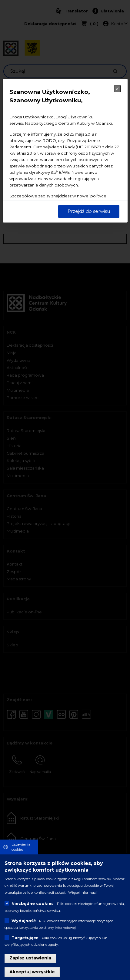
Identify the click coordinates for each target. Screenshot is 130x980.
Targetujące (25, 938)
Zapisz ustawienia (30, 958)
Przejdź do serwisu (89, 211)
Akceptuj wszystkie (32, 972)
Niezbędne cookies (33, 903)
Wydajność (24, 921)
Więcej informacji (83, 893)
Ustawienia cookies (21, 847)
